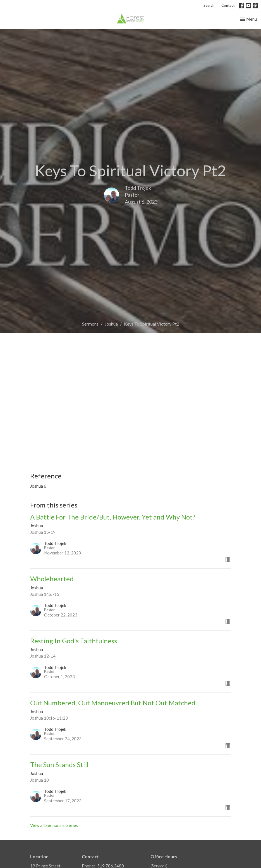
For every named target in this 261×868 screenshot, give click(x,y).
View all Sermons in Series (54, 825)
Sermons (90, 324)
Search (209, 5)
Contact (228, 5)
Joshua (111, 324)
